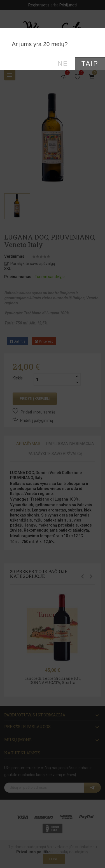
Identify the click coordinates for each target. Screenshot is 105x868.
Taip (90, 64)
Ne (63, 64)
